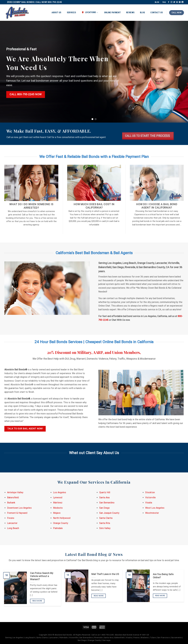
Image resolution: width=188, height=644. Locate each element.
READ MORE (37, 601)
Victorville (150, 498)
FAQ (164, 2)
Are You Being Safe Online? (163, 576)
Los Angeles (60, 492)
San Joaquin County (109, 513)
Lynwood (58, 498)
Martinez (58, 503)
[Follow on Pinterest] (180, 2)
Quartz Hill (105, 492)
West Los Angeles (155, 508)
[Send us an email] (177, 2)
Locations (90, 13)
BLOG (157, 2)
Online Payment (112, 13)
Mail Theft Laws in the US (105, 574)
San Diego (104, 508)
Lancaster (12, 523)
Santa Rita (105, 523)
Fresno (11, 518)
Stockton (150, 492)
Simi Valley (105, 528)
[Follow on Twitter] (174, 2)
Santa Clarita (106, 518)
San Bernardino (107, 503)
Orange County (61, 523)
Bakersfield (13, 498)
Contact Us (157, 13)
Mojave (57, 513)
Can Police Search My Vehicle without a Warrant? (42, 576)
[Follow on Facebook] (169, 2)
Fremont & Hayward (17, 513)
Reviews (130, 13)
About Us (56, 13)
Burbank (11, 503)
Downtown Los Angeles (19, 508)
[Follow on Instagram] (171, 2)
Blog (142, 13)
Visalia (149, 503)
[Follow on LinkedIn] (182, 2)
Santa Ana (104, 498)
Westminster (152, 513)
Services (71, 13)
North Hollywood (62, 518)
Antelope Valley (15, 492)
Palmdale (58, 528)
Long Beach (13, 528)
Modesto (58, 508)
